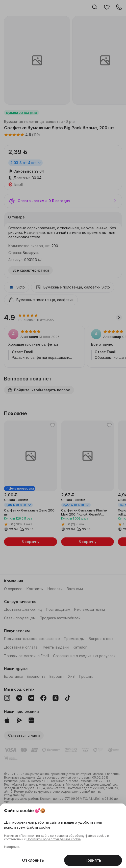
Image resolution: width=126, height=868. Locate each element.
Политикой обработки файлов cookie (54, 839)
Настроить (12, 847)
